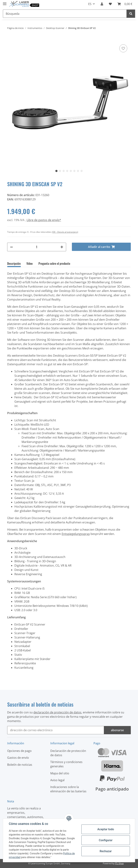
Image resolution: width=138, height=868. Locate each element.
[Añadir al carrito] (10, 38)
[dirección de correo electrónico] (56, 730)
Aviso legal (57, 780)
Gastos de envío (18, 758)
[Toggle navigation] (5, 2)
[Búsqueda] (65, 14)
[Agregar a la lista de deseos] (123, 48)
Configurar (106, 840)
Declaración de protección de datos (68, 753)
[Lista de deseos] (110, 4)
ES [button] (90, 4)
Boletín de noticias (20, 765)
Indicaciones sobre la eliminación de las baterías (68, 789)
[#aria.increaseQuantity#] (62, 247)
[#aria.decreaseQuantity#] (11, 247)
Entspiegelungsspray (76, 534)
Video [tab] (30, 264)
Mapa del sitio (60, 773)
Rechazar (106, 851)
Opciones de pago (19, 751)
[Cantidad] (37, 247)
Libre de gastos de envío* (44, 220)
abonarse (117, 730)
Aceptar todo (106, 829)
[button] (102, 4)
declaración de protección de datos (57, 712)
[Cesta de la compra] (125, 4)
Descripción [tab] (14, 264)
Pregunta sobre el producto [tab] (54, 264)
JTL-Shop (119, 863)
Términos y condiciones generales (66, 764)
